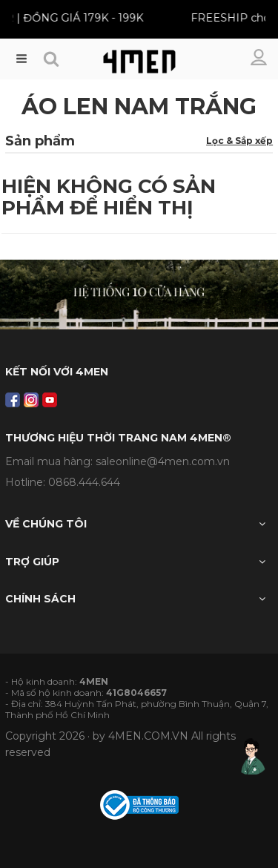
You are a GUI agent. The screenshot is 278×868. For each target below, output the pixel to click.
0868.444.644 (84, 482)
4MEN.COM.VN (148, 736)
